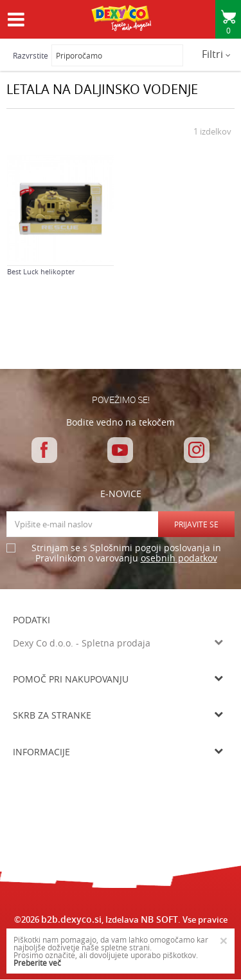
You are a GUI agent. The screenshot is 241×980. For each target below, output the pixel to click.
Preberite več (37, 963)
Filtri (216, 54)
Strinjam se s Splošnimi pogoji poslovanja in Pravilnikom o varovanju (126, 553)
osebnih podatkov (179, 558)
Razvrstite (31, 55)
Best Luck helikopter (41, 272)
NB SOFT (159, 919)
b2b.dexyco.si (71, 919)
